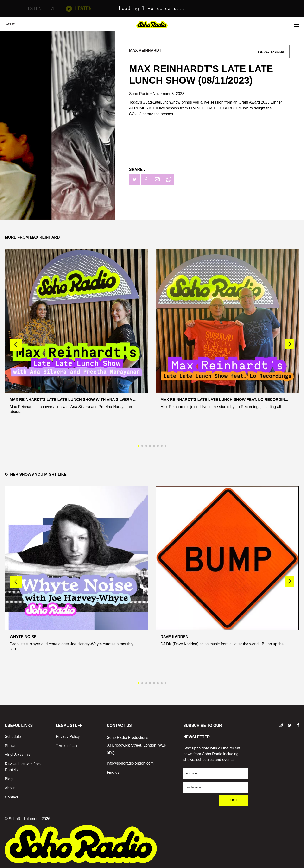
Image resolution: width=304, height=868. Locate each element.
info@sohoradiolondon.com (130, 763)
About (10, 788)
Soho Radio (140, 94)
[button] (290, 344)
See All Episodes (271, 52)
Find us (113, 772)
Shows (11, 746)
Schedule (13, 737)
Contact (11, 797)
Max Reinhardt (145, 50)
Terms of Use (67, 746)
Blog (9, 779)
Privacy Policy (68, 737)
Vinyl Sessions (17, 755)
